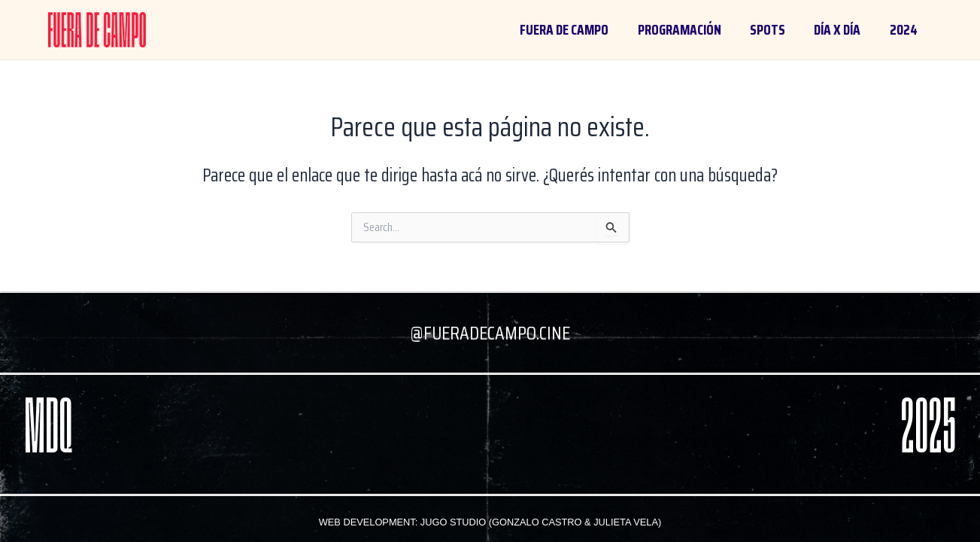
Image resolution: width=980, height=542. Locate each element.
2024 (904, 29)
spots (768, 29)
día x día (837, 29)
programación (680, 29)
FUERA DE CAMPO (564, 29)
